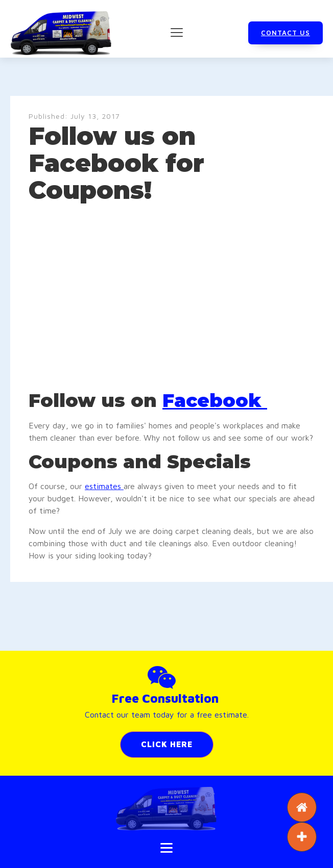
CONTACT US (286, 33)
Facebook (215, 400)
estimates (104, 486)
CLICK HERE (167, 744)
